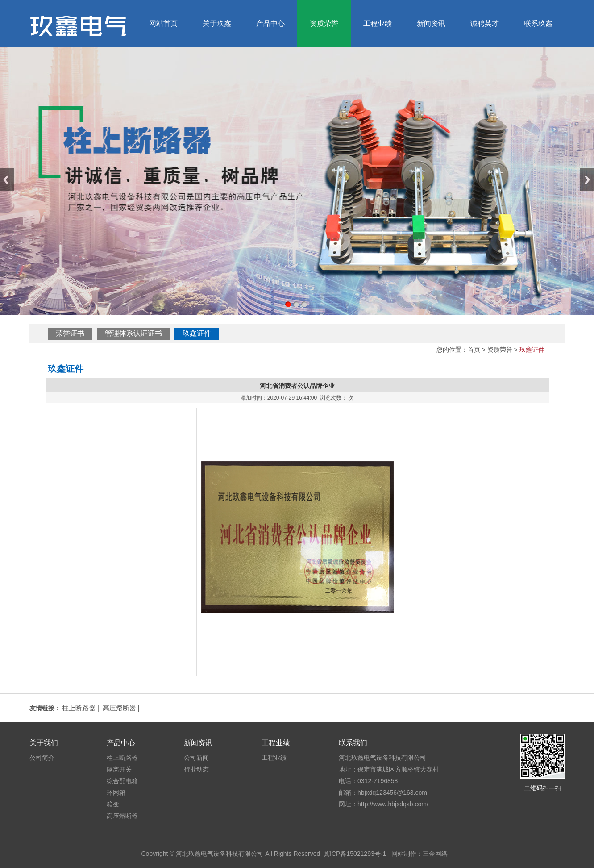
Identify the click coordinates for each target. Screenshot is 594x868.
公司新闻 (196, 758)
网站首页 (163, 23)
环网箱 (116, 793)
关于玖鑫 (217, 23)
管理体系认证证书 (133, 333)
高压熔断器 (119, 708)
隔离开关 (119, 769)
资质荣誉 (324, 23)
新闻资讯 (431, 23)
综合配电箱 (122, 781)
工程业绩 (378, 23)
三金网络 (435, 854)
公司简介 (42, 758)
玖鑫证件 (197, 333)
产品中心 (270, 23)
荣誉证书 (70, 333)
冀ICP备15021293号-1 (355, 854)
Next (587, 180)
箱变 (113, 804)
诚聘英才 (485, 23)
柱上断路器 (79, 708)
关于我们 (44, 743)
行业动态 (196, 769)
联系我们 (353, 743)
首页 (474, 350)
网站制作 (404, 854)
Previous (7, 180)
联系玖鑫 (538, 23)
